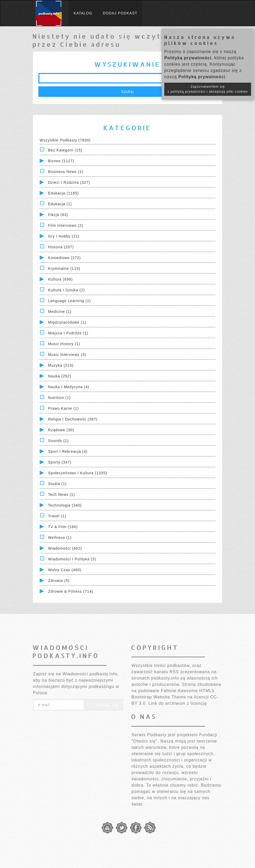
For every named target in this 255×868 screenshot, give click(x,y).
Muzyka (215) (61, 365)
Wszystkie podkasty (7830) (65, 140)
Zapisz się (104, 705)
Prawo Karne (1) (63, 408)
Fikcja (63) (58, 215)
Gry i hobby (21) (64, 236)
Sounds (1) (58, 441)
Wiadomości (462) (65, 548)
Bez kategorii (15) (65, 150)
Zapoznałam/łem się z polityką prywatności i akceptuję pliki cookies (208, 89)
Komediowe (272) (65, 258)
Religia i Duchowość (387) (73, 419)
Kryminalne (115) (64, 269)
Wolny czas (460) (65, 570)
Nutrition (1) (59, 398)
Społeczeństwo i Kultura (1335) (78, 473)
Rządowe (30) (61, 430)
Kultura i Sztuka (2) (67, 290)
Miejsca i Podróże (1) (68, 333)
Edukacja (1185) (63, 193)
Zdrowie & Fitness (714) (71, 591)
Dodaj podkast (120, 13)
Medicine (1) (60, 312)
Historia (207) (61, 247)
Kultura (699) (60, 279)
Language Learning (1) (70, 301)
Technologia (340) (65, 505)
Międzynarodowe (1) (67, 322)
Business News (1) (66, 172)
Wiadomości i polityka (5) (72, 559)
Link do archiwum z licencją (178, 703)
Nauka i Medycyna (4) (69, 387)
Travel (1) (57, 516)
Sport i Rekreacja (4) (68, 451)
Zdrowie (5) (59, 581)
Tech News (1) (62, 495)
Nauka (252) (60, 376)
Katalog (83, 13)
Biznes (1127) (61, 161)
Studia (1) (57, 484)
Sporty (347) (60, 462)
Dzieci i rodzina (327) (69, 182)
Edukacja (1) (60, 204)
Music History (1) (64, 344)
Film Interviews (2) (66, 225)
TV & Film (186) (63, 527)
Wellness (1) (60, 538)
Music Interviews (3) (67, 355)
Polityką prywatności (188, 58)
